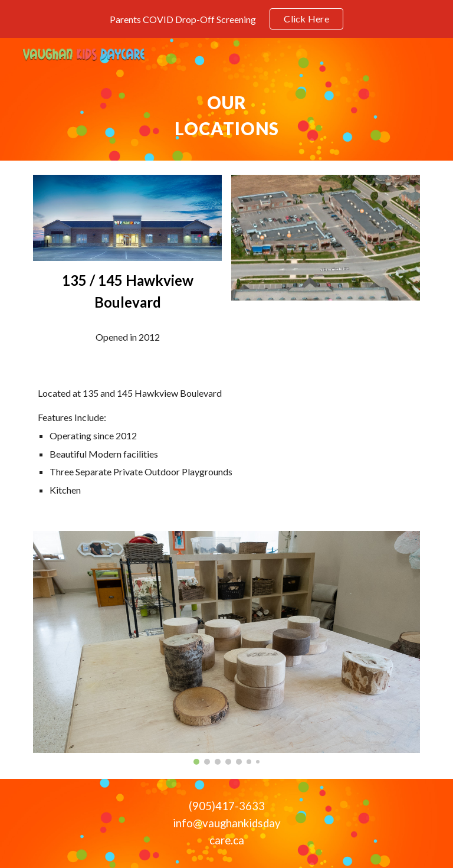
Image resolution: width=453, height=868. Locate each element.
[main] (226, 116)
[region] (226, 19)
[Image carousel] (226, 647)
